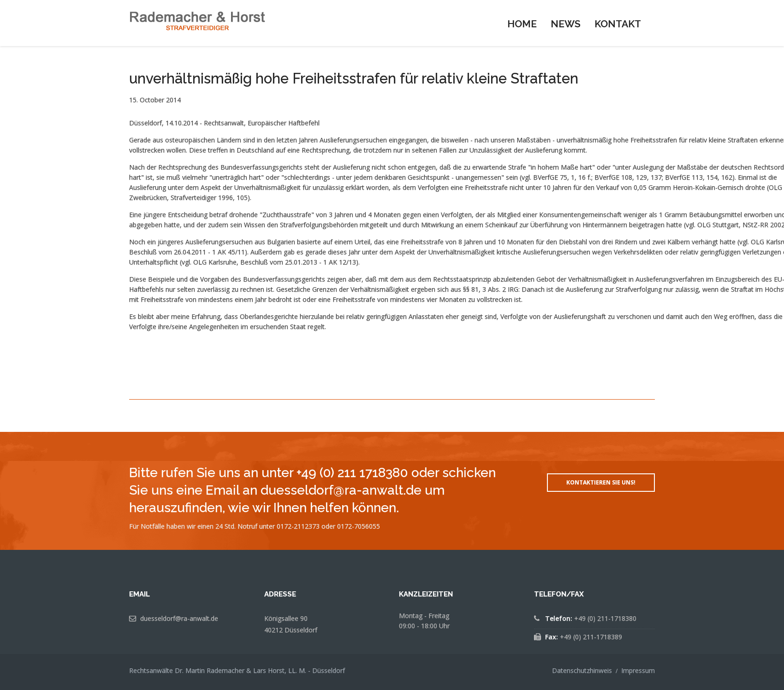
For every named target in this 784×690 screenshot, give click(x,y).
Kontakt (618, 24)
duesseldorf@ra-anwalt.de (179, 618)
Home (522, 24)
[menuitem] (522, 23)
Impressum (638, 670)
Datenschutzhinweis (582, 670)
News (566, 24)
